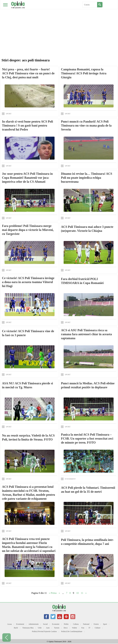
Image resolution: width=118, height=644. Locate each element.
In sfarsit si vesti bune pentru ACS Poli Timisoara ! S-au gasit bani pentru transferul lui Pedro (28, 125)
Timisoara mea (28, 628)
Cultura (76, 624)
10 (77, 593)
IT (89, 628)
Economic (56, 624)
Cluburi (97, 628)
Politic (66, 624)
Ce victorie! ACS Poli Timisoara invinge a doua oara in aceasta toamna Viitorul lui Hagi (28, 282)
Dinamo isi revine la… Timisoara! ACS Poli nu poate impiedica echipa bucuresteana (87, 178)
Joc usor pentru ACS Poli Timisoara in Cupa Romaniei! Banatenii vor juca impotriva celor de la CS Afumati (27, 178)
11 (82, 593)
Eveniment (20, 624)
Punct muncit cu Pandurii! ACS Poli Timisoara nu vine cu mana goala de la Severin (86, 125)
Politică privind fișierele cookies (44, 631)
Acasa (9, 624)
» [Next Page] (86, 593)
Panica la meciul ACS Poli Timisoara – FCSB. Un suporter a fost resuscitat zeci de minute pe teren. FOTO (87, 439)
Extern (96, 624)
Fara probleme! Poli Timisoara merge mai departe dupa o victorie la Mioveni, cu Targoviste (28, 230)
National (86, 624)
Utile (40, 628)
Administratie (33, 624)
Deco (66, 628)
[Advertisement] (59, 23)
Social (45, 624)
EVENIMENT (70, 479)
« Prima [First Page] (53, 593)
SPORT (9, 114)
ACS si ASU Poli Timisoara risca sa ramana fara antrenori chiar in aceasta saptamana (86, 334)
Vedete (74, 628)
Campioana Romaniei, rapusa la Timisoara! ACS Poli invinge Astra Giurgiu (84, 73)
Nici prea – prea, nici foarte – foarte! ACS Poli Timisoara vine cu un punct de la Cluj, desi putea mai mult (28, 73)
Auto (48, 628)
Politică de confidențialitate (72, 631)
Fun (83, 628)
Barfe (16, 628)
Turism (57, 628)
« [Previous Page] (59, 593)
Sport (105, 624)
